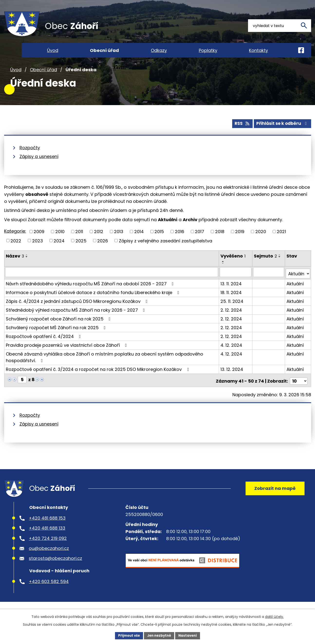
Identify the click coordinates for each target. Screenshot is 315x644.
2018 (220, 242)
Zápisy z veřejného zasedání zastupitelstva (166, 251)
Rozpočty (30, 158)
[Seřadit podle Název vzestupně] (27, 265)
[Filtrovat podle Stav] (298, 282)
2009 (39, 242)
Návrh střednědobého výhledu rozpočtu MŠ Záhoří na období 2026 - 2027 (91, 292)
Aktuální (295, 292)
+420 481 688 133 (47, 538)
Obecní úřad (43, 80)
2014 (139, 242)
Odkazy (159, 50)
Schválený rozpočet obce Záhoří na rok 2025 (59, 327)
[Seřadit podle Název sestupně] (27, 267)
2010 (60, 242)
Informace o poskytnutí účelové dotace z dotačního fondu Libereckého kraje (94, 301)
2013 (119, 242)
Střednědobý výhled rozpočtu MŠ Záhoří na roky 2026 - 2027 (76, 318)
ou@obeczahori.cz (49, 558)
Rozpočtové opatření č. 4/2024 (44, 345)
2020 (261, 242)
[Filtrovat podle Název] (112, 282)
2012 (99, 242)
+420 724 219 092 (48, 548)
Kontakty (258, 50)
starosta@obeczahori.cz (55, 569)
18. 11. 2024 (232, 301)
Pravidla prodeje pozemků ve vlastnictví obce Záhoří (67, 353)
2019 (240, 242)
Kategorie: (15, 241)
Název (15, 266)
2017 (200, 242)
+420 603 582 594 (49, 591)
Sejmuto (266, 266)
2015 (159, 242)
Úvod (16, 80)
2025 (81, 251)
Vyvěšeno (234, 266)
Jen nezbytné (159, 635)
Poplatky (208, 50)
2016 (180, 242)
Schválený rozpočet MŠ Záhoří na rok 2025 (57, 336)
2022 (16, 251)
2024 (59, 251)
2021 (281, 242)
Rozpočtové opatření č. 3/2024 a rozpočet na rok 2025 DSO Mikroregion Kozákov (98, 378)
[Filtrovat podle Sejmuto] (269, 282)
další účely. (274, 616)
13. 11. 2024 (232, 292)
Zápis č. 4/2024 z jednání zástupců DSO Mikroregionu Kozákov (78, 310)
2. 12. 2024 (232, 318)
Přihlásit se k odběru (281, 134)
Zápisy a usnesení (39, 167)
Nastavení (190, 635)
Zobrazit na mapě (273, 497)
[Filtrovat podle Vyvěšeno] (236, 282)
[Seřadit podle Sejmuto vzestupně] (280, 265)
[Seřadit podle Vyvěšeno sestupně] (224, 274)
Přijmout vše (127, 635)
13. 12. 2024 (232, 378)
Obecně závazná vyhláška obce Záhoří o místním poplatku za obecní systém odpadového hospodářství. (105, 366)
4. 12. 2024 (232, 353)
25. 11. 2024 (232, 310)
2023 (38, 251)
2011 (79, 242)
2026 (103, 251)
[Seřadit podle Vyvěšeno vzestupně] (224, 272)
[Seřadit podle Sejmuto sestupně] (280, 267)
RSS (239, 134)
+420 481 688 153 (47, 528)
